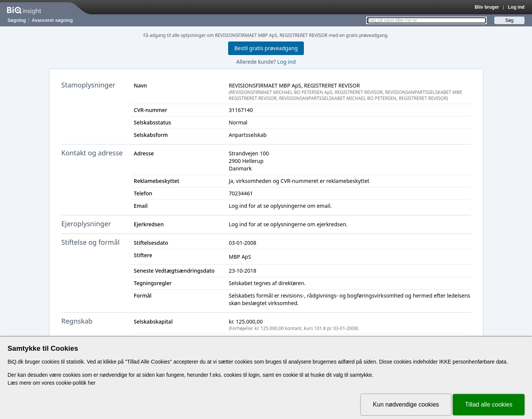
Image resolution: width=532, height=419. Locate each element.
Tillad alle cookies (489, 404)
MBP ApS (240, 257)
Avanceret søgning (52, 20)
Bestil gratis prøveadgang (266, 48)
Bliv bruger (487, 7)
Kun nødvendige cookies (406, 404)
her (92, 383)
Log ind (516, 7)
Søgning (17, 20)
